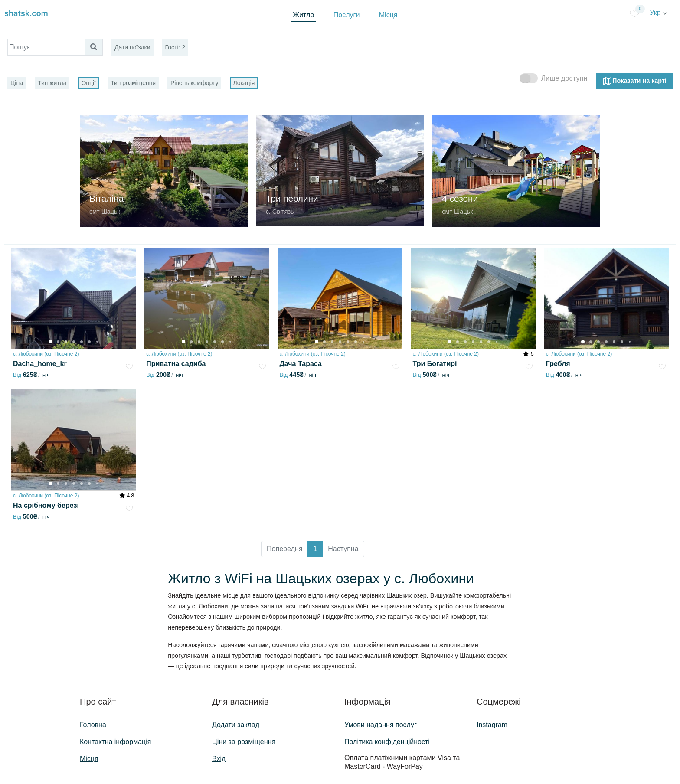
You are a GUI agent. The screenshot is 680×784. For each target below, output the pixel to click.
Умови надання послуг (381, 725)
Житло (303, 15)
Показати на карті (634, 81)
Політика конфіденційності (387, 742)
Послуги (347, 15)
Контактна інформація (115, 742)
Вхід (219, 759)
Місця (388, 15)
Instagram (492, 725)
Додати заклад (236, 725)
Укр (658, 13)
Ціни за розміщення (244, 742)
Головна (93, 725)
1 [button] (315, 549)
